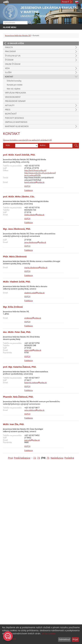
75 (48, 458)
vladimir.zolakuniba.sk (34, 293)
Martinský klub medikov (17, 126)
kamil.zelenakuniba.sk (34, 182)
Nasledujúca (57, 458)
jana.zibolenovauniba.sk (35, 242)
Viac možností (9, 639)
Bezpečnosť (11, 114)
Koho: (43, 145)
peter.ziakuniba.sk (33, 350)
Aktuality (10, 105)
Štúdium (9, 60)
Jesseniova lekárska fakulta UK (18, 35)
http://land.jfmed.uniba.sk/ (35, 170)
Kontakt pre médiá (15, 85)
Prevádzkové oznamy (15, 101)
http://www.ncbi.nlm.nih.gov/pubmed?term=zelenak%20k (40, 174)
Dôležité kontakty (14, 81)
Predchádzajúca (22, 458)
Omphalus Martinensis (16, 122)
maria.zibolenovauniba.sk (36, 267)
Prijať (75, 639)
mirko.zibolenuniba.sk (34, 215)
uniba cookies (49, 633)
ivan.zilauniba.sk (32, 440)
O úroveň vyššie (16, 43)
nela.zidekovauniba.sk (34, 410)
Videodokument (13, 97)
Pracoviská (10, 51)
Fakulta (9, 47)
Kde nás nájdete (14, 89)
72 (35, 458)
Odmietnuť (64, 639)
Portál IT (66, 2)
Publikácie (29, 190)
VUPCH (27, 186)
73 (39, 458)
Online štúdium (13, 64)
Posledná (69, 458)
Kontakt (9, 77)
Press (8, 110)
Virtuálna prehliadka (15, 93)
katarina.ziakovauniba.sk (35, 382)
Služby (8, 72)
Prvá (10, 458)
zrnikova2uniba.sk (33, 318)
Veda (7, 68)
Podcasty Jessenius (14, 118)
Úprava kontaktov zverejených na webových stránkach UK (27, 140)
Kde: (8, 145)
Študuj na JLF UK (13, 56)
